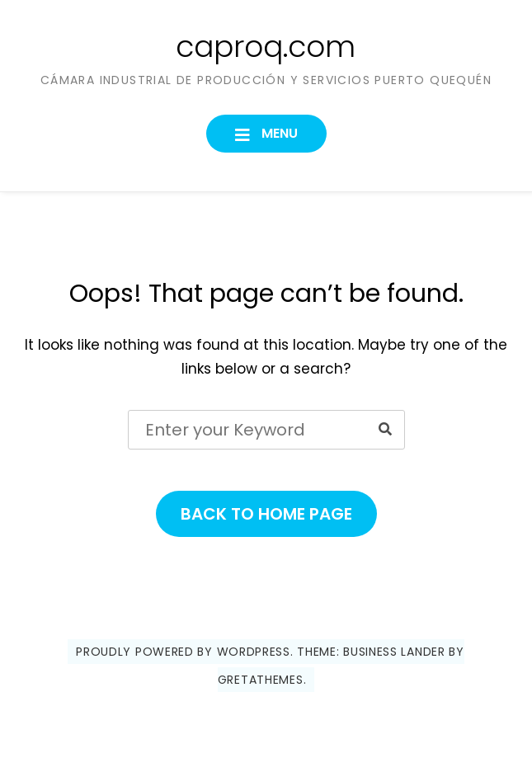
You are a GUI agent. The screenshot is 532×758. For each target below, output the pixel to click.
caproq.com (266, 47)
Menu (278, 133)
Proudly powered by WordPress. (184, 652)
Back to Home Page (266, 514)
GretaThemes (261, 680)
